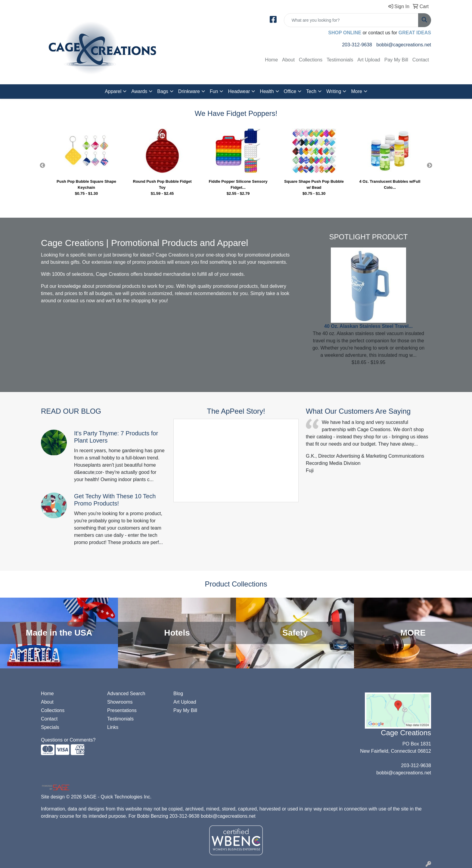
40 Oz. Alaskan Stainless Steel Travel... (368, 326)
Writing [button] (334, 91)
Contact (421, 60)
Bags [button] (163, 91)
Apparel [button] (113, 91)
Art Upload (369, 60)
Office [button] (290, 91)
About (288, 60)
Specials (50, 727)
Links (113, 727)
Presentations (122, 710)
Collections (311, 60)
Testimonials (340, 60)
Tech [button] (311, 91)
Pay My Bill (396, 60)
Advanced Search (126, 694)
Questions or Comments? (68, 740)
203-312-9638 (357, 45)
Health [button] (267, 91)
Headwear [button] (239, 91)
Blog (178, 694)
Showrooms (120, 702)
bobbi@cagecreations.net (404, 45)
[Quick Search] (351, 20)
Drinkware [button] (189, 91)
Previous (42, 166)
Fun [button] (214, 91)
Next (430, 166)
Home (271, 60)
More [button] (356, 91)
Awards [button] (139, 91)
